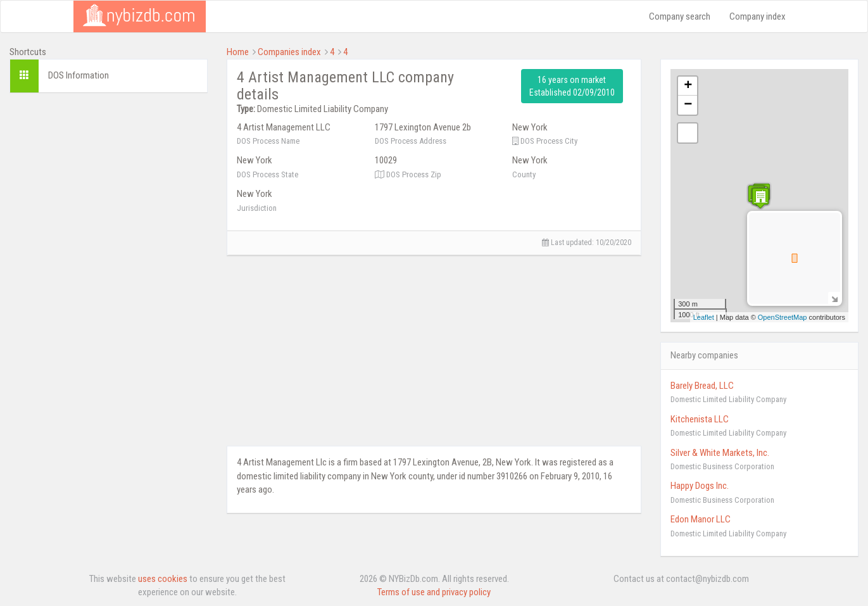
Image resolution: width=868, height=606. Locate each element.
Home (238, 52)
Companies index (289, 52)
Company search (680, 16)
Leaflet (704, 317)
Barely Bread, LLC (702, 386)
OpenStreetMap (783, 317)
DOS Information (79, 75)
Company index (758, 16)
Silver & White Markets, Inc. (720, 453)
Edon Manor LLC (701, 519)
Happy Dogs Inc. (700, 486)
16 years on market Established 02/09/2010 (572, 86)
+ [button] (688, 86)
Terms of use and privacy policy (434, 592)
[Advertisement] (109, 182)
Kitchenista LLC (700, 419)
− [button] (688, 105)
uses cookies (163, 579)
